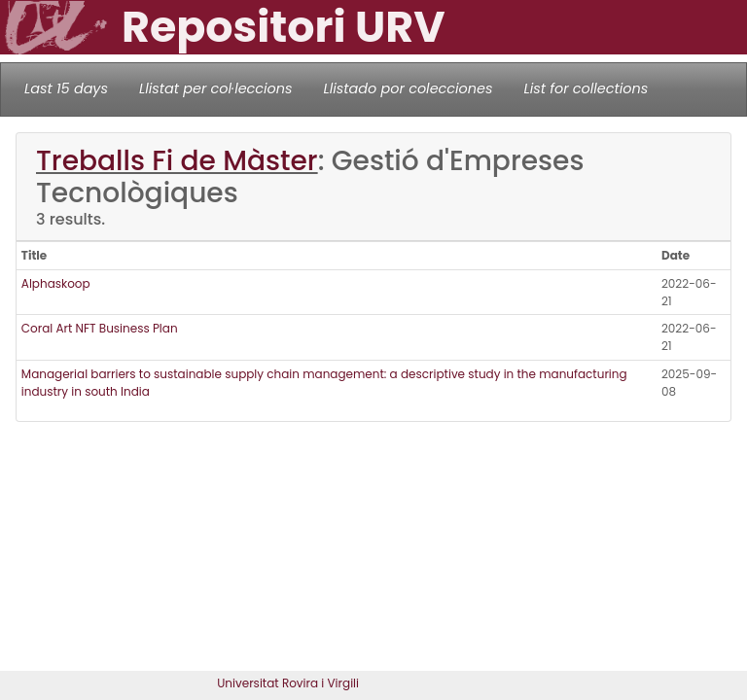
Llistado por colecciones (409, 88)
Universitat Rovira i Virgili (288, 683)
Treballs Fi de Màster (177, 160)
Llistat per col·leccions (216, 88)
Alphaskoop (56, 283)
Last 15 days (66, 88)
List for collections (586, 88)
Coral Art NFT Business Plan (100, 328)
